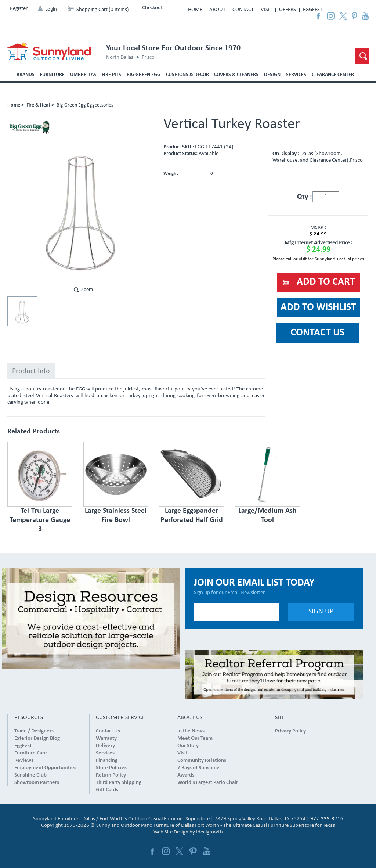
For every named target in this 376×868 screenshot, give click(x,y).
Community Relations (202, 761)
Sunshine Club (30, 775)
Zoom (87, 290)
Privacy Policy (290, 731)
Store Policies (111, 768)
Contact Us (108, 731)
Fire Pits (111, 75)
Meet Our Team (195, 739)
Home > (16, 105)
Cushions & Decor (187, 75)
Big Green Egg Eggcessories (85, 105)
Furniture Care (31, 753)
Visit (266, 10)
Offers (288, 10)
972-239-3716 (327, 819)
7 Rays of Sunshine (198, 768)
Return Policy (111, 775)
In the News (191, 731)
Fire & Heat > (40, 105)
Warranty (106, 739)
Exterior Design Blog (37, 739)
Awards (186, 775)
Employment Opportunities (45, 768)
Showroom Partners (37, 783)
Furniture (52, 75)
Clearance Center (333, 75)
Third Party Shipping (119, 783)
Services (296, 75)
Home (195, 10)
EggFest (313, 10)
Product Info (31, 371)
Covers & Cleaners (236, 75)
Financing (107, 761)
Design (272, 75)
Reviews (24, 761)
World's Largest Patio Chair (208, 783)
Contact (243, 10)
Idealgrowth (209, 832)
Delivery (105, 746)
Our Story (188, 746)
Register (19, 9)
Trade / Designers (34, 731)
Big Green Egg (144, 75)
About (217, 10)
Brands (26, 75)
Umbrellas (83, 75)
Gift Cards (107, 790)
